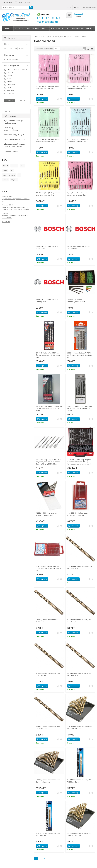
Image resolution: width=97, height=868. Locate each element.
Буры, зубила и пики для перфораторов (14, 122)
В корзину (42, 99)
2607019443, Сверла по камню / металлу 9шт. (48, 301)
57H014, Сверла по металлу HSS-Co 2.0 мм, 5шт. (80, 621)
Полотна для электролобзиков (11, 129)
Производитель (16, 66)
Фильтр (10, 38)
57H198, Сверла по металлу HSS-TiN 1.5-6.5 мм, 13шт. (80, 834)
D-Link (5, 170)
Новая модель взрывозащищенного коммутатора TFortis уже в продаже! (16, 208)
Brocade (14, 166)
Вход (77, 7)
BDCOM (5, 166)
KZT (69, 7)
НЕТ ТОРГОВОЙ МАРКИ (16, 70)
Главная (8, 28)
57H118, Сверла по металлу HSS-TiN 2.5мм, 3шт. (48, 834)
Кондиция (16, 55)
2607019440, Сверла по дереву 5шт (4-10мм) (79, 247)
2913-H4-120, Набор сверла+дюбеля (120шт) (76, 301)
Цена (16, 44)
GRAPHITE (10, 85)
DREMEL (9, 76)
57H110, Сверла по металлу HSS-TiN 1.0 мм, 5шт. (80, 781)
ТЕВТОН (9, 91)
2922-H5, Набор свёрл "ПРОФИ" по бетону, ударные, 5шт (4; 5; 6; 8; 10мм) (49, 408)
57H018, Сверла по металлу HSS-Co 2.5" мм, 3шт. (48, 727)
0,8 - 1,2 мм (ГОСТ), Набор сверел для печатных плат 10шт (79, 87)
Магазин (8, 2)
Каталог (19, 28)
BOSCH (9, 73)
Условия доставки (81, 28)
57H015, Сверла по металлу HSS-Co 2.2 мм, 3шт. (48, 674)
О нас (19, 2)
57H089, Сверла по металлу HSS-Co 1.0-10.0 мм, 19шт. (48, 781)
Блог (28, 2)
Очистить (23, 100)
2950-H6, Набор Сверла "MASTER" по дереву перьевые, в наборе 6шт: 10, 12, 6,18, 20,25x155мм (48, 462)
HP (19, 175)
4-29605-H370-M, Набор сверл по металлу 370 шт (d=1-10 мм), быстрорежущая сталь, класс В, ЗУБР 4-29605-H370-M (79, 462)
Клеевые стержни (11, 151)
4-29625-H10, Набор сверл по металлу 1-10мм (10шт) (47, 514)
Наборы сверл (10, 116)
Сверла (7, 111)
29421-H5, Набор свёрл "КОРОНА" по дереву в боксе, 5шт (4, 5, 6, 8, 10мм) (80, 408)
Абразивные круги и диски (15, 135)
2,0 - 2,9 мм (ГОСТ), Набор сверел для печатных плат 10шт (79, 194)
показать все (7, 184)
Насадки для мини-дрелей (14, 139)
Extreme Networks (9, 175)
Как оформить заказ (37, 28)
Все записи (6, 222)
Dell (12, 170)
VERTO (8, 88)
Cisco (22, 166)
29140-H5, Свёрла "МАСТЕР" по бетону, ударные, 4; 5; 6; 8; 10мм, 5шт (48, 355)
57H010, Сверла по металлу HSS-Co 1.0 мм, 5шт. (80, 567)
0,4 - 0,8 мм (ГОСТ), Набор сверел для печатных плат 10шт (48, 87)
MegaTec (14, 180)
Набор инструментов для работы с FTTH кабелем (15, 217)
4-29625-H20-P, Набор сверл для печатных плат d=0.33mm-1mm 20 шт (49, 568)
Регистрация (89, 7)
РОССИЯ (9, 94)
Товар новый (11, 59)
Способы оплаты (60, 28)
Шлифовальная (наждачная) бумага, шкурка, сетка (16, 145)
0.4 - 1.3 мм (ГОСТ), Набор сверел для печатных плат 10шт (48, 141)
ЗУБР (8, 79)
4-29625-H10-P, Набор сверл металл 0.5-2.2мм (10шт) (78, 514)
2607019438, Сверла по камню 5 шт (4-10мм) (48, 247)
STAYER (9, 82)
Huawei (5, 180)
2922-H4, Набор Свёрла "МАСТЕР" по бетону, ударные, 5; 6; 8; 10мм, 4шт (80, 355)
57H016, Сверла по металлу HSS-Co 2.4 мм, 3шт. (80, 674)
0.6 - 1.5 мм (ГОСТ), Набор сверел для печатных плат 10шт (79, 141)
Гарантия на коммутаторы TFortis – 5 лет (16, 200)
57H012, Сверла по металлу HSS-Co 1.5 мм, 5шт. (48, 621)
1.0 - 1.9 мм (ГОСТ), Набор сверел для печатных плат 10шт (48, 194)
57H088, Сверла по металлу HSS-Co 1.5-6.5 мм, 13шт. (80, 727)
